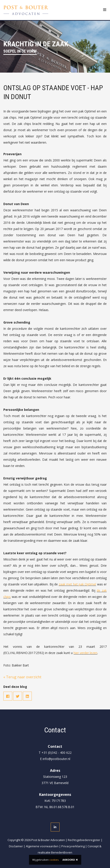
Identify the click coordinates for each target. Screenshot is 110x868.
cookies (54, 860)
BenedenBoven (62, 852)
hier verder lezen (85, 653)
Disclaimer (16, 846)
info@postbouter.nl (56, 759)
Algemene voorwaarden (42, 846)
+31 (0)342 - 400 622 (57, 753)
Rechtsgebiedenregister (84, 840)
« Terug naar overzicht (22, 677)
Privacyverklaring (73, 846)
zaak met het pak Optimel (77, 584)
